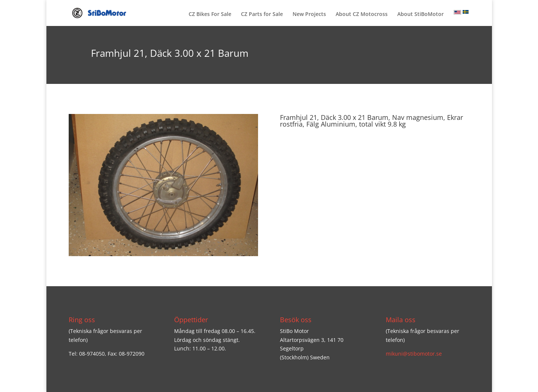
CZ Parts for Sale (262, 14)
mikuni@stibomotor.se (414, 354)
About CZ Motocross (362, 14)
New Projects (309, 14)
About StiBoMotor (420, 14)
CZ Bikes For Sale (210, 14)
